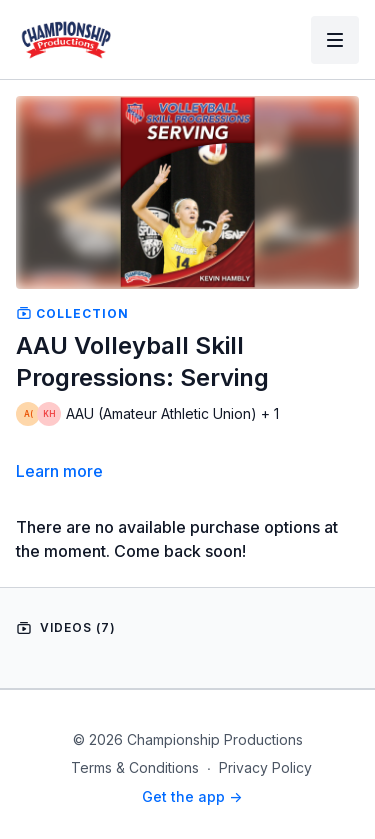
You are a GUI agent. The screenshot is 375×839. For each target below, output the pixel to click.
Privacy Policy (265, 767)
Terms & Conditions (135, 767)
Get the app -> (192, 796)
